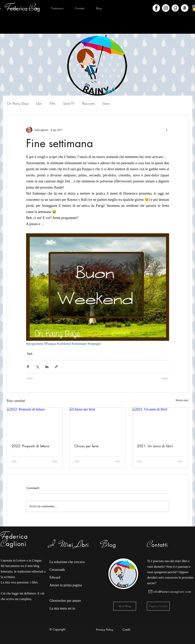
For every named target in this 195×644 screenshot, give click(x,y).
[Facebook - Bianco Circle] (156, 8)
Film (52, 103)
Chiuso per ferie (86, 446)
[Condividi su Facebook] (28, 367)
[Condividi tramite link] (56, 367)
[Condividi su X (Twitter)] (37, 367)
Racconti (89, 103)
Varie (106, 103)
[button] (34, 8)
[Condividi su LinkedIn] (47, 367)
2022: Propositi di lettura (30, 446)
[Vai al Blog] (125, 606)
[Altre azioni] (167, 130)
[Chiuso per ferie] (97, 423)
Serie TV (69, 103)
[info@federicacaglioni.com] (171, 592)
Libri (39, 103)
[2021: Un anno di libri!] (160, 423)
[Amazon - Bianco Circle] (185, 8)
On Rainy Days (18, 103)
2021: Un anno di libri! (155, 446)
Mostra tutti (182, 400)
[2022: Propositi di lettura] (35, 423)
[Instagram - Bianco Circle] (166, 8)
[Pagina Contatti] (158, 606)
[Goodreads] (175, 8)
